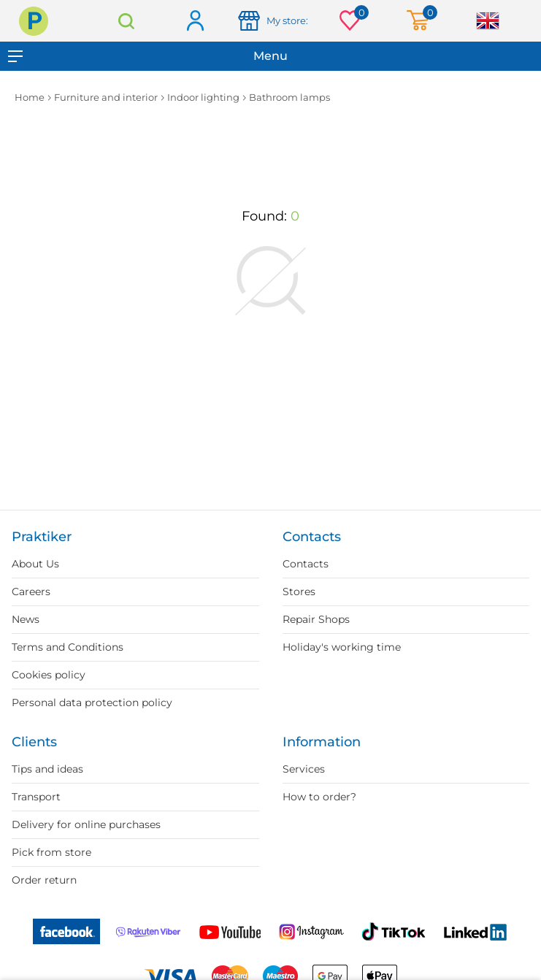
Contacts (306, 564)
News (26, 619)
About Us (35, 564)
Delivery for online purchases (86, 824)
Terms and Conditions (68, 647)
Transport (36, 797)
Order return (44, 880)
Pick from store (51, 852)
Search (126, 21)
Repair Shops (316, 619)
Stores (299, 592)
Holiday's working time (342, 647)
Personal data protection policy (92, 703)
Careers (31, 592)
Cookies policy (49, 675)
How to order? (319, 797)
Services (304, 769)
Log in (195, 22)
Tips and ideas (47, 769)
